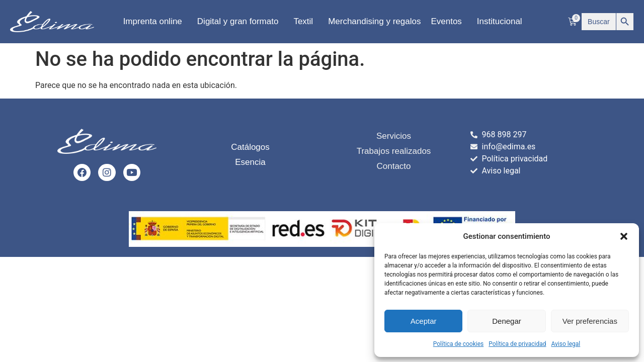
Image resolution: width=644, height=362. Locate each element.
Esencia (250, 163)
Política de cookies (459, 344)
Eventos (449, 22)
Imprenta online (155, 22)
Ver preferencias (590, 321)
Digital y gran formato (240, 22)
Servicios (394, 136)
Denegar (507, 321)
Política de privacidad (517, 344)
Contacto (393, 166)
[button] (624, 236)
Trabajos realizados (394, 151)
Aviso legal (566, 344)
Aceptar (424, 321)
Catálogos (250, 148)
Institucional (502, 22)
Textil (306, 22)
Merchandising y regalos (374, 21)
